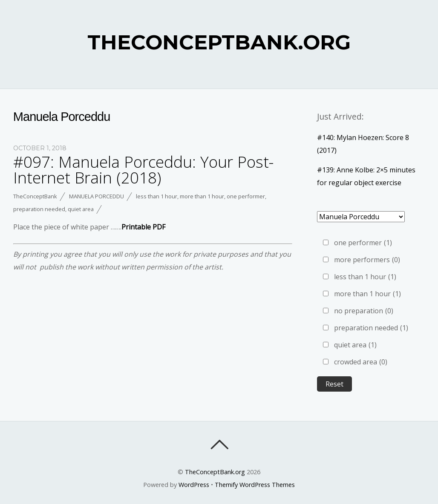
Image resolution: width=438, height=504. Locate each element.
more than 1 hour (202, 196)
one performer (246, 196)
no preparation (364, 311)
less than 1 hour (157, 196)
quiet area (81, 209)
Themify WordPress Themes (255, 485)
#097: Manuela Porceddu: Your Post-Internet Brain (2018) (143, 170)
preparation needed (39, 209)
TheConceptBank (35, 196)
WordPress (194, 485)
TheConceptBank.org (215, 472)
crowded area (361, 362)
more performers (367, 260)
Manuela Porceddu (97, 196)
